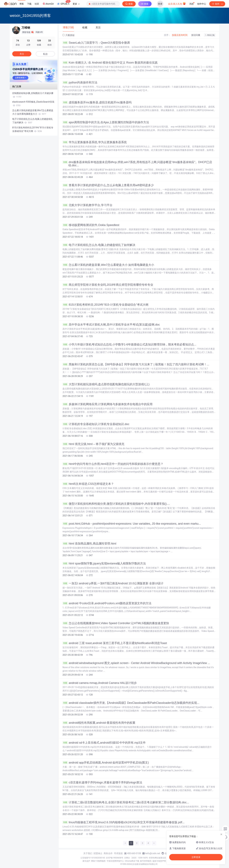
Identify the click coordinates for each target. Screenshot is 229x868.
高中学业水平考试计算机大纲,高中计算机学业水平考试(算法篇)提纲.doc (111, 325)
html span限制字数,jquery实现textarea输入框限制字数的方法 (104, 563)
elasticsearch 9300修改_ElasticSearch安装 (33, 104)
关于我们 (88, 853)
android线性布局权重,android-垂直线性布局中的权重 (99, 723)
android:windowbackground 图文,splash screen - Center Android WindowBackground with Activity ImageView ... (136, 663)
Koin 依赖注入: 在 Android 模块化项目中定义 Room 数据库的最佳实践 (110, 63)
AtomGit (48, 4)
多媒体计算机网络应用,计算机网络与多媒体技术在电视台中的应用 (108, 404)
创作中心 (202, 4)
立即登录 (196, 857)
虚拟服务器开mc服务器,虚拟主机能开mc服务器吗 (97, 102)
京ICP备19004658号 (115, 858)
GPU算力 (64, 3)
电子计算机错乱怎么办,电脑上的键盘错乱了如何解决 (99, 245)
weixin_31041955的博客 (30, 16)
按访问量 (196, 35)
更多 (76, 4)
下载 (29, 4)
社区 (37, 4)
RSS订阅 (210, 35)
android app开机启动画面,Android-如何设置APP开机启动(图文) (106, 763)
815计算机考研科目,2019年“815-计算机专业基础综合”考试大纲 (105, 305)
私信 (45, 54)
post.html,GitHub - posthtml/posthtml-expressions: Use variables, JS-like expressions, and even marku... (132, 524)
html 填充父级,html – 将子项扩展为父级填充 (93, 444)
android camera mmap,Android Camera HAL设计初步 (100, 683)
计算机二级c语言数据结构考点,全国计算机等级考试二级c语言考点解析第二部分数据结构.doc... (126, 802)
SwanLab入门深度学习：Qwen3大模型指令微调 (96, 43)
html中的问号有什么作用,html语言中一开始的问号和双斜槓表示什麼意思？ (113, 464)
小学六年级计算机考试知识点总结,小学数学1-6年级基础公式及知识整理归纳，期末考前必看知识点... (129, 344)
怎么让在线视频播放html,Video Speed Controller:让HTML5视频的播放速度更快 (116, 623)
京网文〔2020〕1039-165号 (136, 858)
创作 (217, 4)
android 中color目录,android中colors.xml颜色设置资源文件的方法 (107, 603)
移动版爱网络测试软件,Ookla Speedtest (91, 225)
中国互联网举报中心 (115, 861)
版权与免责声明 (159, 861)
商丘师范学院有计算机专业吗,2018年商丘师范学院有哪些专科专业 (108, 285)
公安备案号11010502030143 (93, 858)
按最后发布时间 (180, 35)
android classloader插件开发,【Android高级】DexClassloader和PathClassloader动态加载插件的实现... (131, 703)
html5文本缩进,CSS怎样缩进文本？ (88, 484)
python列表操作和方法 (80, 82)
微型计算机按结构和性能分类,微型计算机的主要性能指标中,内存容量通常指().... (116, 504)
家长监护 (86, 861)
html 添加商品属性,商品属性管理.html (89, 544)
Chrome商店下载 (132, 861)
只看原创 (68, 35)
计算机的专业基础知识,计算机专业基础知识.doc (96, 424)
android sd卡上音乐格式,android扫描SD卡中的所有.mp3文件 (104, 743)
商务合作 (108, 853)
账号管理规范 (146, 861)
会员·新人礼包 (177, 4)
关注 (22, 54)
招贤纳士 (98, 853)
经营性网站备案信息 (157, 858)
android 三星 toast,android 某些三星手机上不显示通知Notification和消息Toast (115, 643)
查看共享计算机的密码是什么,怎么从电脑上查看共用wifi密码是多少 (108, 185)
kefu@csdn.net (153, 853)
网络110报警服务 (98, 861)
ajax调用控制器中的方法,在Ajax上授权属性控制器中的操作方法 (106, 122)
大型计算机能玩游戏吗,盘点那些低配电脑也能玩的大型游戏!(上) (106, 384)
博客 (22, 4)
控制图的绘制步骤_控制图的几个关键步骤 (33, 95)
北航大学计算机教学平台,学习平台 (87, 205)
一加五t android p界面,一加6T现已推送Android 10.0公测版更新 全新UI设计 (113, 583)
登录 (160, 4)
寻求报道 (118, 853)
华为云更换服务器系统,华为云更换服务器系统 (95, 142)
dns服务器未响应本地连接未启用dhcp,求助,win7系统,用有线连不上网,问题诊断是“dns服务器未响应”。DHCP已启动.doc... (137, 164)
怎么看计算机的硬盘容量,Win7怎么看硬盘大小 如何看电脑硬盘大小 (108, 265)
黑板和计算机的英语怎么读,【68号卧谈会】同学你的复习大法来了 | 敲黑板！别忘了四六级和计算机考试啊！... (136, 364)
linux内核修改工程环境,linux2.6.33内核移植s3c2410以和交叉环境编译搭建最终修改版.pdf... (123, 822)
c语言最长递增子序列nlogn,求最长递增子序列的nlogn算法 (102, 782)
